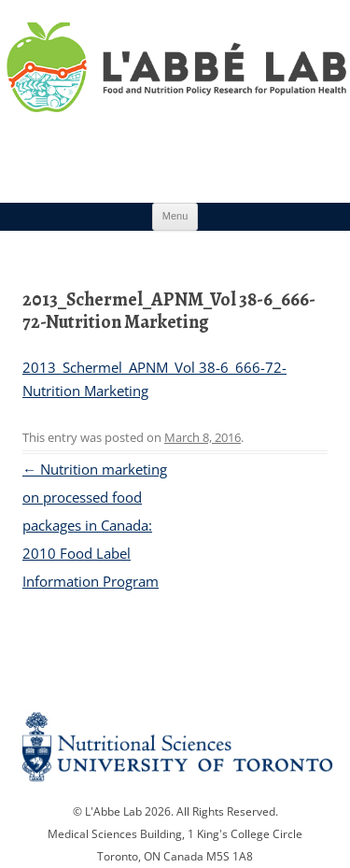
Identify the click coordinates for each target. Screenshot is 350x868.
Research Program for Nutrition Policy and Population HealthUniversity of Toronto (175, 92)
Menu (175, 216)
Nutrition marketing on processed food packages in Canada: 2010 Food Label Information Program (95, 525)
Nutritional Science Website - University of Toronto (175, 753)
